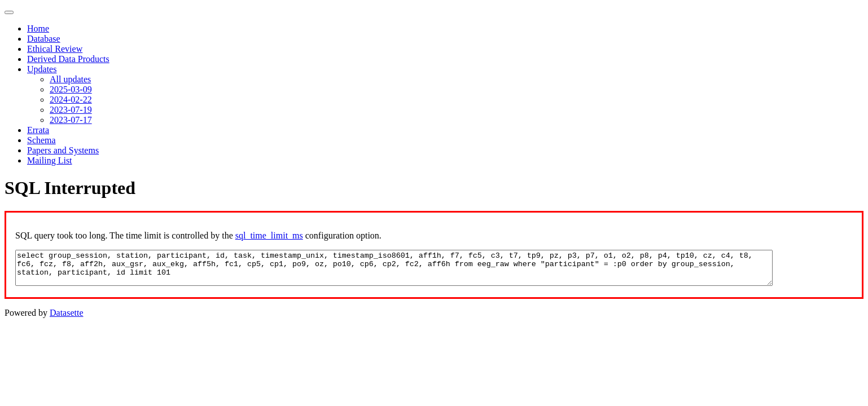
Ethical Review (55, 49)
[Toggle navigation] (9, 12)
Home (38, 28)
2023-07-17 (71, 120)
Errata (38, 130)
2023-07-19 (71, 110)
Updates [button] (42, 69)
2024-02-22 (71, 100)
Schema (41, 140)
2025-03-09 (71, 89)
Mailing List (50, 160)
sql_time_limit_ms (269, 235)
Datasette (67, 313)
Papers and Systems (63, 150)
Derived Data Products (68, 59)
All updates (70, 79)
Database (44, 39)
